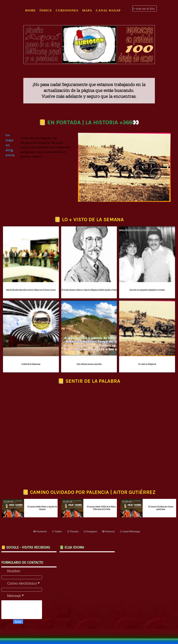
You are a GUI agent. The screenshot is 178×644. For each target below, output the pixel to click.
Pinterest (108, 532)
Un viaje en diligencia (147, 364)
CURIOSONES (67, 10)
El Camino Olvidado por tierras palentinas (161, 508)
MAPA (87, 10)
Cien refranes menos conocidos (89, 364)
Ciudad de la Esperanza (31, 364)
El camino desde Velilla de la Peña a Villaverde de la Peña (101, 508)
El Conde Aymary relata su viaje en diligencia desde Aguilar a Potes (89, 290)
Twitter (57, 532)
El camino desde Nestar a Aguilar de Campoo (42, 508)
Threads (73, 532)
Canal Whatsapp (130, 532)
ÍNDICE (46, 10)
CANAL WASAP (108, 10)
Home (31, 10)
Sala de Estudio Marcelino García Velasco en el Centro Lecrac (31, 290)
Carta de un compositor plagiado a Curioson (147, 290)
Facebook (40, 532)
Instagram (90, 532)
